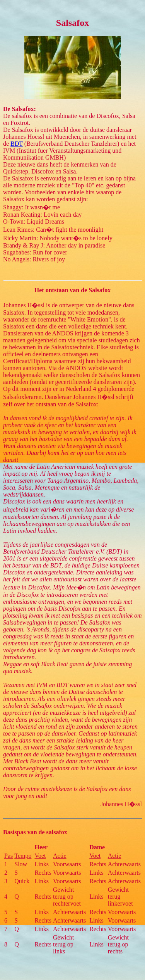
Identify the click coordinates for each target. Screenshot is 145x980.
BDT (17, 144)
